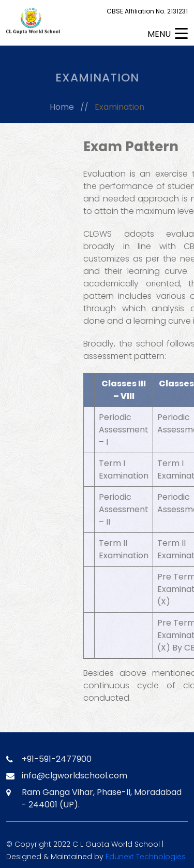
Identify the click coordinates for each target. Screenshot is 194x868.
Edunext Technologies (146, 857)
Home (62, 108)
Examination (120, 108)
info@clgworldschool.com (74, 776)
